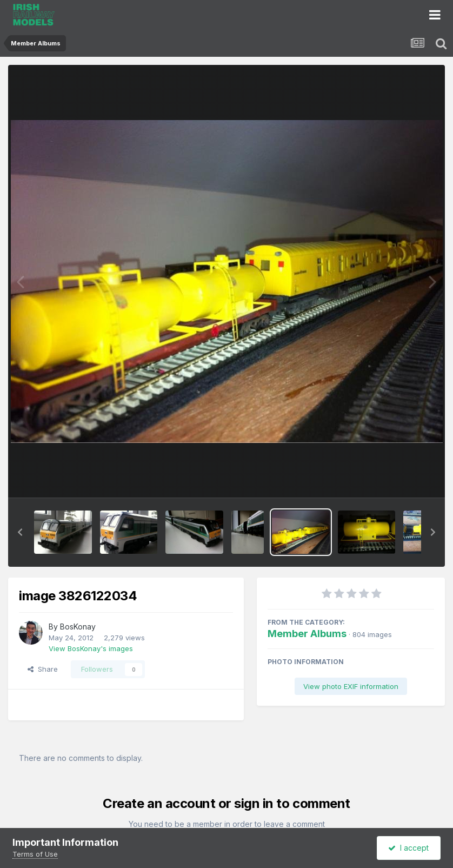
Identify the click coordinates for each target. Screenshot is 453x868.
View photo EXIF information (351, 686)
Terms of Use (35, 854)
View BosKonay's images (91, 648)
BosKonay (78, 627)
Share (43, 669)
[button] (20, 532)
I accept (408, 848)
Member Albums (307, 634)
